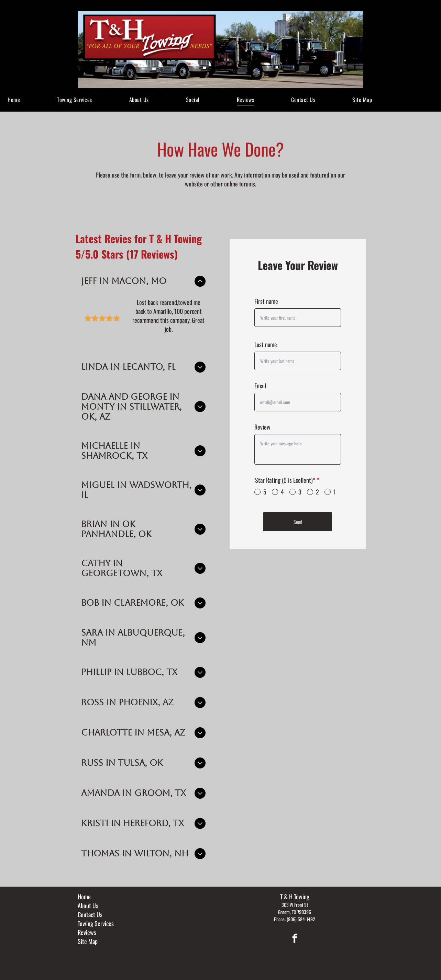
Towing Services (96, 917)
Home (84, 890)
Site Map (88, 935)
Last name (266, 344)
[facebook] (295, 933)
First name (266, 301)
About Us (88, 899)
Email (260, 386)
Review (262, 427)
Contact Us (90, 908)
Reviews (87, 926)
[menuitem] (14, 100)
